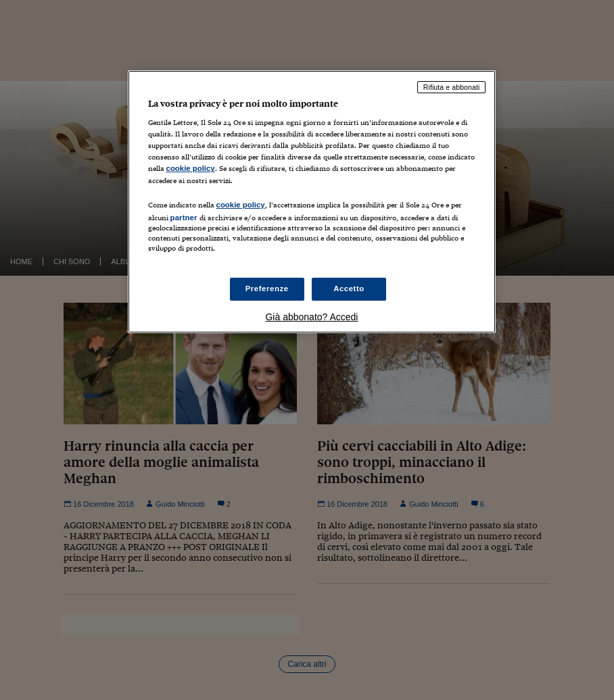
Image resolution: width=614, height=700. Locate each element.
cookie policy (191, 168)
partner (184, 218)
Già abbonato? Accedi (311, 317)
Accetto (349, 289)
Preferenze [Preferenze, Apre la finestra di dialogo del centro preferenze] (267, 289)
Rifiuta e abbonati (452, 87)
